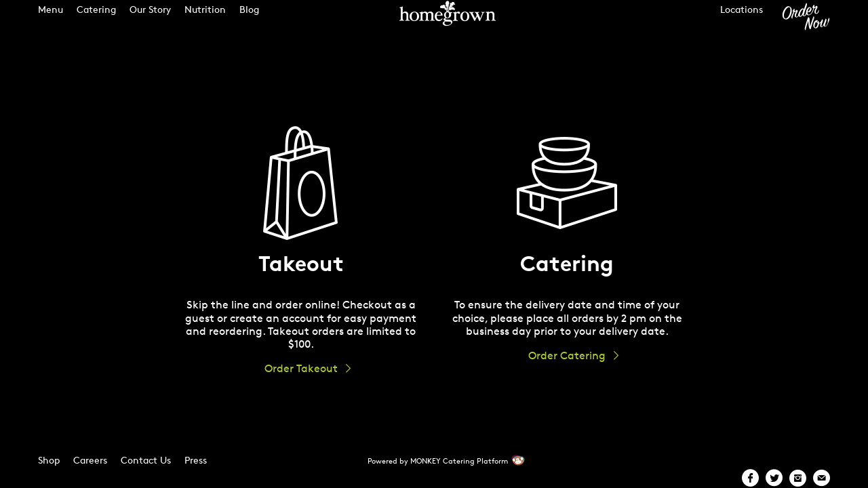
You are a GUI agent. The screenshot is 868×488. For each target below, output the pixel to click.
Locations (742, 21)
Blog (249, 21)
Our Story (150, 21)
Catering (96, 21)
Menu (51, 21)
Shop (49, 460)
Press (196, 460)
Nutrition (205, 21)
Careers (90, 460)
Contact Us (146, 460)
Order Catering (567, 355)
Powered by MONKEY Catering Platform (438, 461)
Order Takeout (301, 368)
